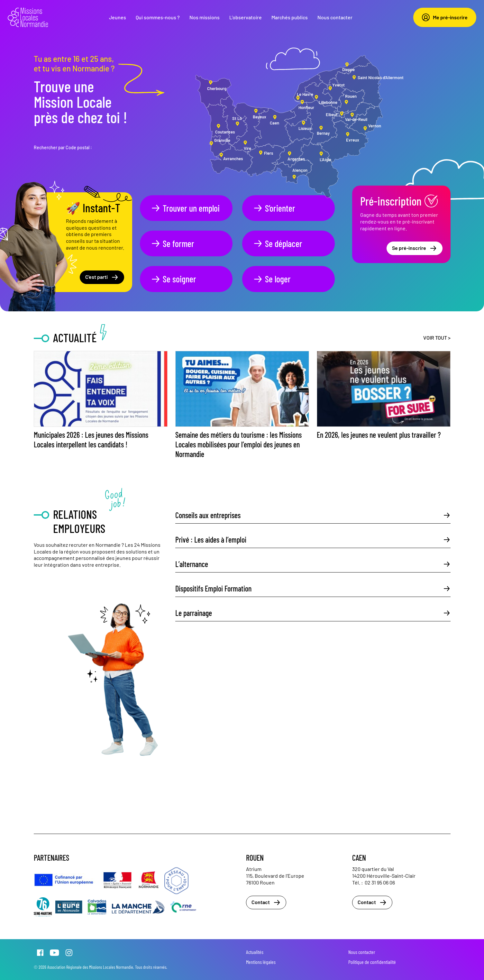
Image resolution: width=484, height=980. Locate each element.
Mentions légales (261, 962)
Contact (266, 902)
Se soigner (173, 279)
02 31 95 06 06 (380, 882)
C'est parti (102, 277)
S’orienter (274, 208)
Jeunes (118, 17)
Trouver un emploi (185, 208)
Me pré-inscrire (445, 17)
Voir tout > (437, 338)
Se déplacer (278, 243)
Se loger (272, 279)
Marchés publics (290, 17)
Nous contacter (335, 17)
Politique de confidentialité (372, 962)
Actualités (255, 952)
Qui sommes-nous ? (158, 17)
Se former (172, 243)
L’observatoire (246, 17)
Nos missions (205, 17)
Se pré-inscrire (415, 248)
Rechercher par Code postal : (63, 147)
